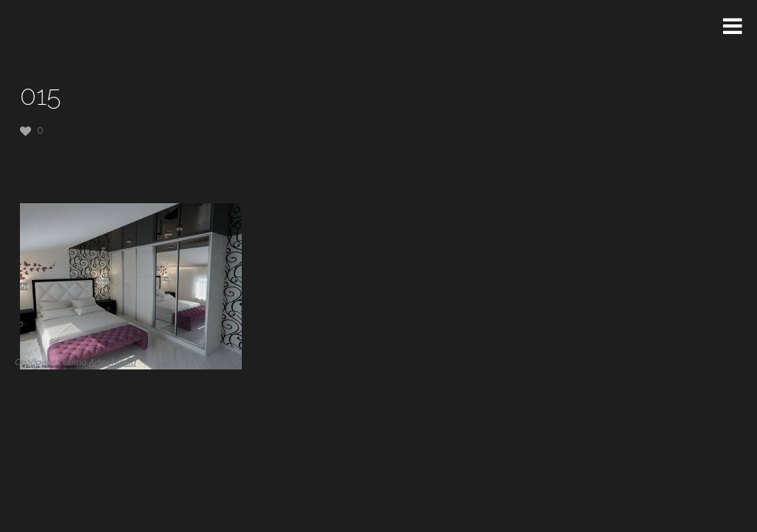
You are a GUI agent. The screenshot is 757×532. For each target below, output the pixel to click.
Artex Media (112, 362)
